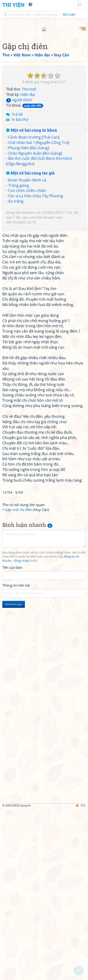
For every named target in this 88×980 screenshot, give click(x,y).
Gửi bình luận (14, 775)
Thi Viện (13, 5)
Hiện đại (28, 265)
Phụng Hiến (19, 318)
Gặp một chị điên (19, 680)
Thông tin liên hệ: (16, 756)
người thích (19, 270)
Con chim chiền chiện (27, 361)
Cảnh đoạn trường (25, 307)
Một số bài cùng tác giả (30, 344)
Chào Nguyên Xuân (25, 323)
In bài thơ (20, 290)
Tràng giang (19, 356)
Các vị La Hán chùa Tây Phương (36, 366)
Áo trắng (16, 372)
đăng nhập (21, 731)
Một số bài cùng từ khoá (32, 301)
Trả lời (17, 285)
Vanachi (28, 383)
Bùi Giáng (39, 318)
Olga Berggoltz (20, 334)
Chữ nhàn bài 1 (22, 313)
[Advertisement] (44, 70)
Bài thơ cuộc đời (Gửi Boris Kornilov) (40, 329)
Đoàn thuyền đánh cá (27, 350)
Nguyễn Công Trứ (53, 313)
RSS (81, 976)
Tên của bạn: (13, 738)
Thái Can (51, 307)
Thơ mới (29, 260)
